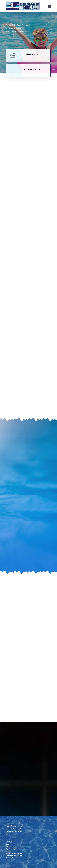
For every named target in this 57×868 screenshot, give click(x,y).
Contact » (9, 851)
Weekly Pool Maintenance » (15, 853)
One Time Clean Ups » (13, 858)
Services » (9, 846)
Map (7, 835)
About (8, 844)
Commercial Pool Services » (15, 856)
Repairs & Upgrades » (13, 849)
